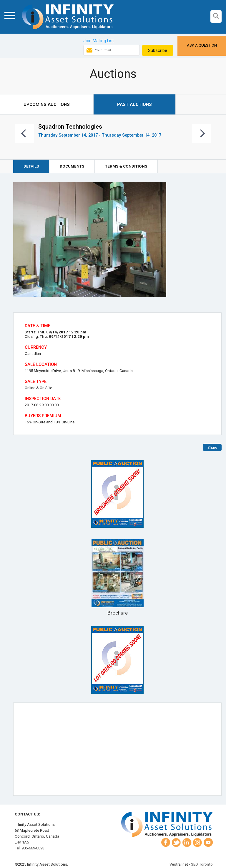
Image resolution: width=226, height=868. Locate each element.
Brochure (117, 578)
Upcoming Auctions (47, 104)
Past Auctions (134, 104)
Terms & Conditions (126, 166)
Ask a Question (202, 45)
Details (31, 166)
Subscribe (158, 50)
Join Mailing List (99, 41)
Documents (72, 166)
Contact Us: (27, 814)
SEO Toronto (202, 864)
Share (212, 447)
